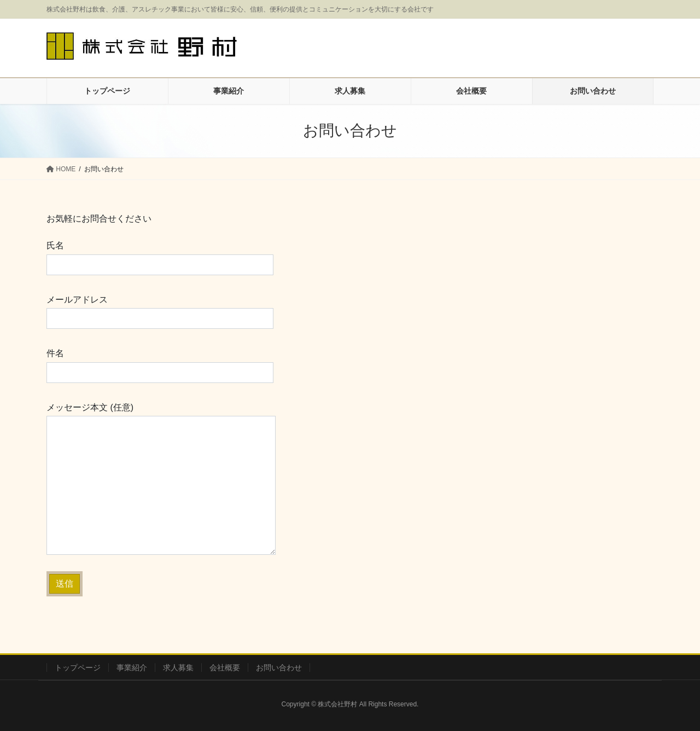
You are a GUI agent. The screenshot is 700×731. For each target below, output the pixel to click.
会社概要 (225, 668)
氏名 (160, 258)
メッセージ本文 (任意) (161, 479)
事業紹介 (132, 668)
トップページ (78, 668)
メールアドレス (160, 312)
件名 (160, 366)
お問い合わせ (279, 668)
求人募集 (178, 668)
